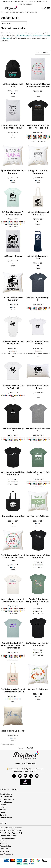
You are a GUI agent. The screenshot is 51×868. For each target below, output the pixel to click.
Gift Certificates (6, 818)
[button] (45, 8)
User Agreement (6, 854)
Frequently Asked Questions (11, 828)
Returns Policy (5, 846)
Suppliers (4, 844)
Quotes (3, 812)
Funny (23, 12)
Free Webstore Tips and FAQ (11, 833)
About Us (4, 810)
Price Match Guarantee (9, 836)
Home (2, 12)
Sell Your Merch (6, 797)
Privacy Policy (5, 851)
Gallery (3, 805)
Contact (3, 815)
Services (3, 807)
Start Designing (6, 794)
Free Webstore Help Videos (11, 830)
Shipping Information (8, 838)
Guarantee (4, 849)
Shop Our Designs (12, 12)
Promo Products (6, 802)
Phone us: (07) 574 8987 (25, 764)
